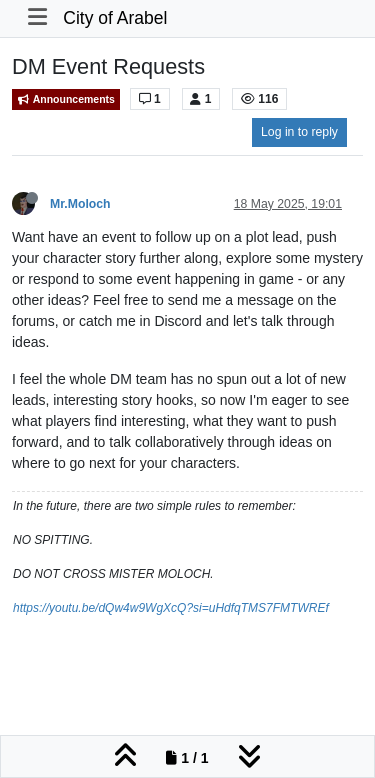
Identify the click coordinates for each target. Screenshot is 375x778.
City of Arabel (115, 18)
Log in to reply (299, 132)
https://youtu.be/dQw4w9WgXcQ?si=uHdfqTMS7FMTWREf (171, 608)
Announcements (66, 99)
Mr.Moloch (80, 204)
